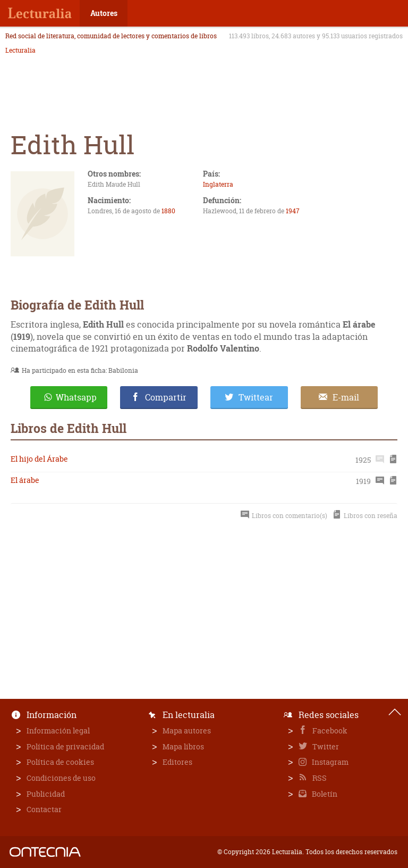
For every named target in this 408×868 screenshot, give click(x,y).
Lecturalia (20, 51)
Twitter (325, 746)
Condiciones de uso (61, 778)
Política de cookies (60, 762)
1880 (168, 211)
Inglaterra (218, 184)
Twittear (256, 397)
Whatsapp (76, 397)
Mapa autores (187, 731)
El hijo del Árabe (39, 459)
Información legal (58, 731)
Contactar (44, 809)
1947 (293, 211)
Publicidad (46, 794)
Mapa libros (183, 746)
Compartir (166, 397)
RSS (319, 778)
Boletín (324, 794)
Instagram (329, 762)
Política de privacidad (65, 746)
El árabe (25, 480)
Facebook (329, 731)
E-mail (346, 397)
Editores (177, 762)
